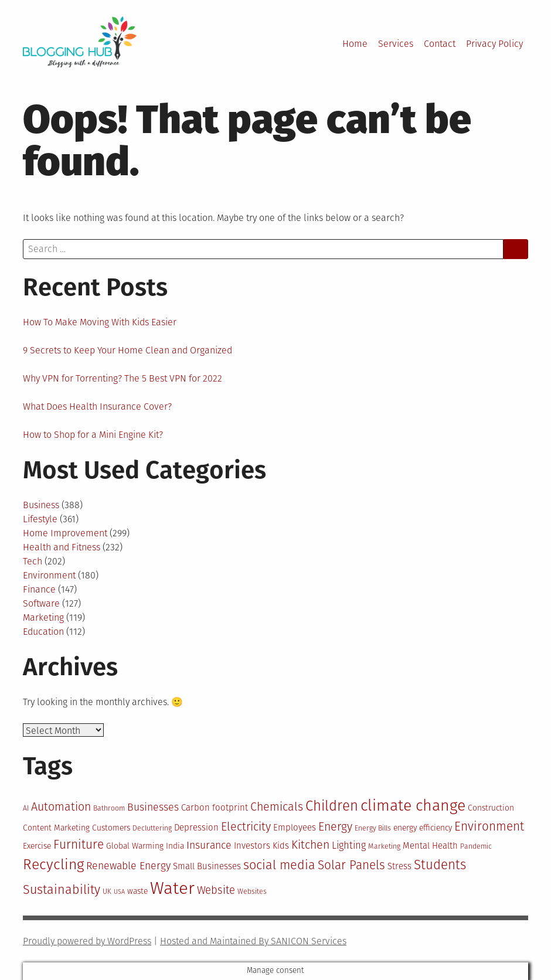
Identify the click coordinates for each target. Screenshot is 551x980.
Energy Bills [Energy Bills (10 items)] (373, 828)
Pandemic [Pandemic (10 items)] (476, 846)
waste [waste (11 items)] (137, 891)
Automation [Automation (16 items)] (61, 807)
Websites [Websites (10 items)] (252, 891)
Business (41, 505)
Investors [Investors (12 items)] (252, 846)
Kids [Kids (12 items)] (281, 846)
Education (43, 632)
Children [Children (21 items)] (332, 806)
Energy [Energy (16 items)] (335, 827)
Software (41, 603)
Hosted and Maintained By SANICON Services (253, 941)
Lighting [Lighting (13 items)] (349, 845)
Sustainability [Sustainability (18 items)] (62, 890)
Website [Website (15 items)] (216, 890)
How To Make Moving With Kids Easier (100, 322)
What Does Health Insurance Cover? (97, 406)
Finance (39, 589)
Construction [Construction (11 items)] (491, 808)
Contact (440, 44)
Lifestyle (40, 519)
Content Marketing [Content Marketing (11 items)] (56, 828)
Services (396, 44)
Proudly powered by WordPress (87, 941)
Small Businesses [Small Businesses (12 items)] (207, 866)
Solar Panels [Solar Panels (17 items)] (351, 865)
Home (355, 44)
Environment (49, 575)
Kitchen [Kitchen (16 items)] (310, 845)
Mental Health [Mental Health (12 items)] (430, 846)
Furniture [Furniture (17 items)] (79, 845)
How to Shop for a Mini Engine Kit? (93, 435)
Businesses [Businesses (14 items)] (153, 807)
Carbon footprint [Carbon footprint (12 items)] (215, 808)
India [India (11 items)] (175, 846)
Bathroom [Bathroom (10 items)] (109, 808)
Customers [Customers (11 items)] (111, 828)
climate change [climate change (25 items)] (413, 805)
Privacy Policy (494, 44)
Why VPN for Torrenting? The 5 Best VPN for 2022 (123, 378)
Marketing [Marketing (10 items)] (384, 846)
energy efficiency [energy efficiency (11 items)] (423, 828)
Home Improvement (65, 533)
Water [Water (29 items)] (172, 888)
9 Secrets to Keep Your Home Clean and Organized (127, 350)
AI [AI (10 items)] (26, 808)
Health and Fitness (62, 547)
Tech (33, 561)
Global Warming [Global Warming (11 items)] (135, 846)
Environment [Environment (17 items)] (489, 827)
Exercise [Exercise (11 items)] (37, 846)
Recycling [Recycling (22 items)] (53, 865)
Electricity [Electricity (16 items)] (246, 827)
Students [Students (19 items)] (440, 865)
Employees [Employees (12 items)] (295, 828)
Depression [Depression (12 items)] (196, 828)
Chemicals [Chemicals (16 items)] (277, 807)
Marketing (43, 617)
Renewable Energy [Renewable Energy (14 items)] (128, 866)
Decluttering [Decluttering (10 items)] (152, 828)
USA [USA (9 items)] (119, 892)
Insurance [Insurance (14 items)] (209, 845)
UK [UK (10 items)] (107, 891)
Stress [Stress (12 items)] (399, 866)
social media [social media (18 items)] (279, 865)
